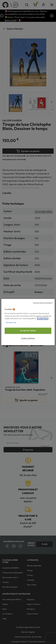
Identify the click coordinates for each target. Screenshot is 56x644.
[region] (28, 322)
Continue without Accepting (43, 303)
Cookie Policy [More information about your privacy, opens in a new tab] (43, 318)
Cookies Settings (28, 338)
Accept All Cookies (28, 331)
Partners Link (11, 323)
